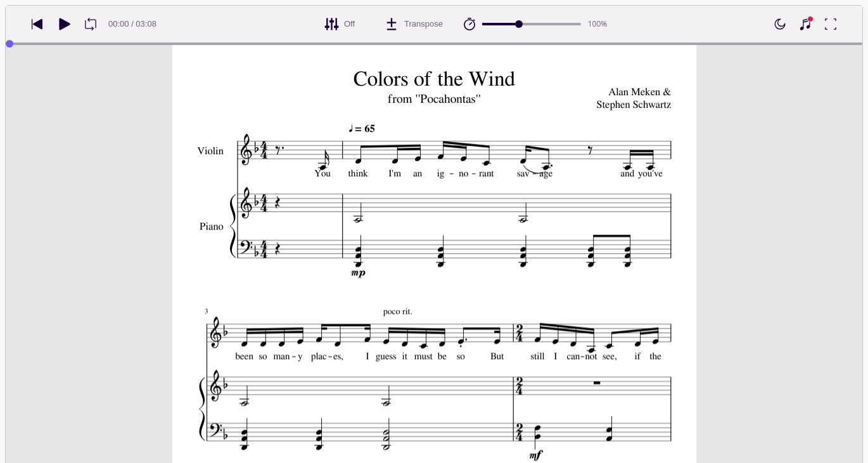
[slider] (519, 24)
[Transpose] (413, 24)
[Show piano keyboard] (805, 24)
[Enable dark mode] (780, 24)
